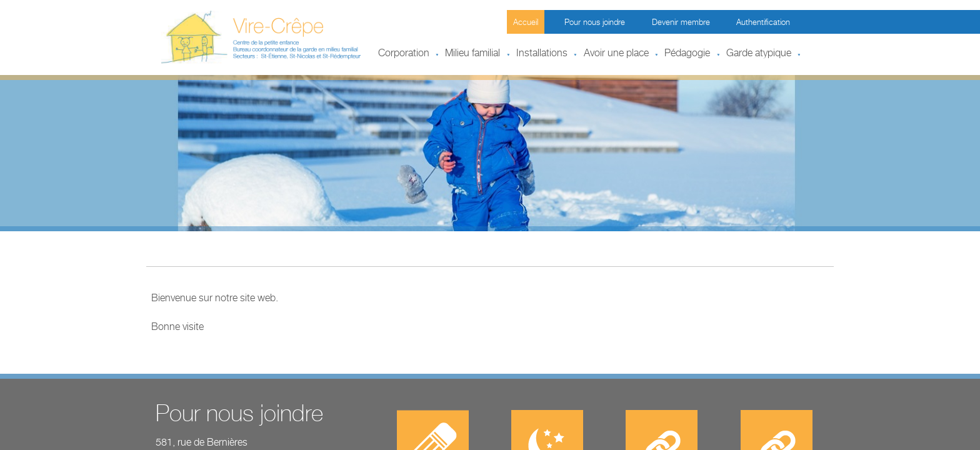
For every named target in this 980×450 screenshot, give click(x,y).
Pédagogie (687, 54)
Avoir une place (616, 54)
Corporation (404, 54)
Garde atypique (759, 54)
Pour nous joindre (595, 23)
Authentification (763, 23)
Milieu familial (472, 54)
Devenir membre (681, 23)
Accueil (526, 23)
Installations (542, 54)
